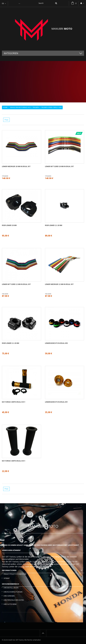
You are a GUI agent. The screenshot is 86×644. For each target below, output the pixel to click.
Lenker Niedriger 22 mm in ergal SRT (59, 284)
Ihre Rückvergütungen (13, 592)
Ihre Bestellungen (11, 588)
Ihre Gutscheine (10, 604)
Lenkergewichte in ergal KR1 (56, 402)
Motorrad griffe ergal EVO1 (14, 402)
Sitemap (7, 578)
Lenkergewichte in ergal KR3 (56, 343)
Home (5, 107)
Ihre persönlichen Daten (14, 600)
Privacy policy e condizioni (15, 574)
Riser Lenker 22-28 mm (54, 225)
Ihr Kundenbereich (11, 584)
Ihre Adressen (9, 596)
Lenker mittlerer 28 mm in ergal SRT (59, 167)
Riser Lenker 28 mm (9, 225)
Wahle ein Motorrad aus (20, 107)
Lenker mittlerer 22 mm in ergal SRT (16, 284)
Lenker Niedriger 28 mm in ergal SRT (16, 167)
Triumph (36, 107)
